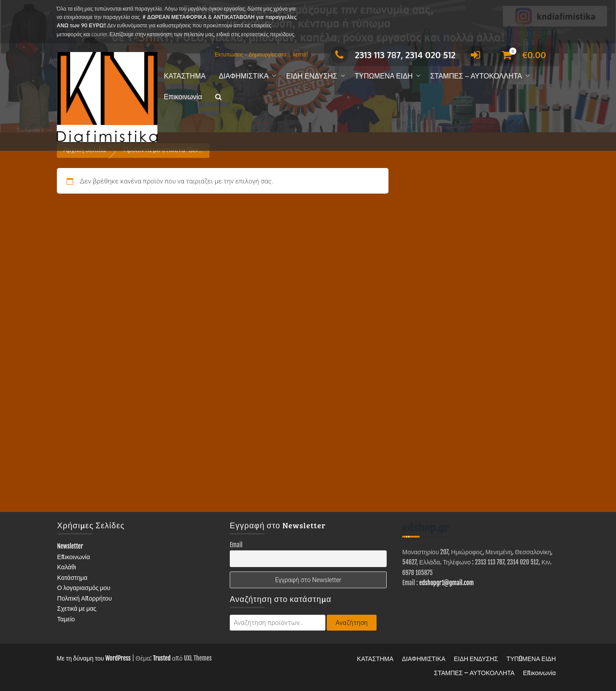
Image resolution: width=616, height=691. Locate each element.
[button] (218, 97)
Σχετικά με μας (77, 608)
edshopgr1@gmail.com (447, 583)
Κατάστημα (73, 577)
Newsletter (70, 546)
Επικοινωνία (183, 97)
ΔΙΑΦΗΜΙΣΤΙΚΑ (244, 76)
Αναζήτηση (352, 623)
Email (236, 545)
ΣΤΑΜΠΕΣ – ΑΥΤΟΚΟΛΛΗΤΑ (476, 76)
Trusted (162, 658)
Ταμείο (66, 619)
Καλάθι (67, 567)
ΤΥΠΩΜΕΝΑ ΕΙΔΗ (384, 76)
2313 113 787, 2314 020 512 (393, 55)
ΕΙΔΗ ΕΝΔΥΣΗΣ (312, 76)
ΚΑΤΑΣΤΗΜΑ (185, 76)
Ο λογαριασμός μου (84, 588)
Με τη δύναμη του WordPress (94, 658)
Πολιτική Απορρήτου (85, 598)
